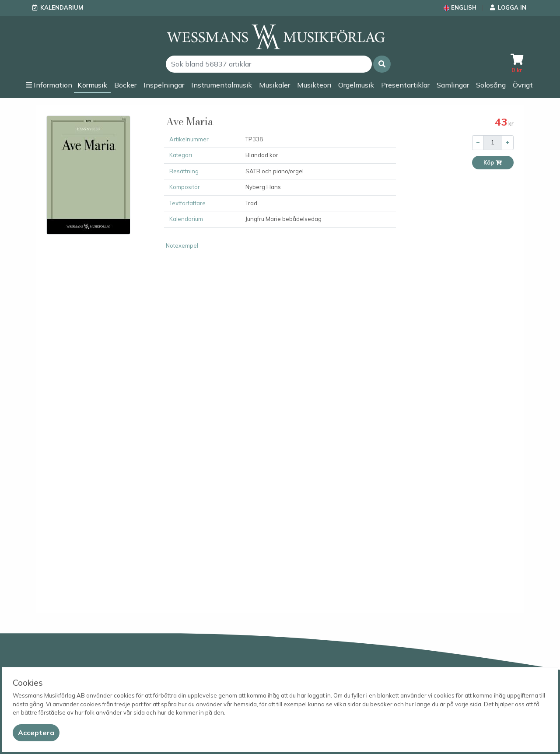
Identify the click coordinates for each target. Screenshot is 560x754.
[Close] (36, 733)
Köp (493, 163)
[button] (382, 64)
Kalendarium (62, 7)
